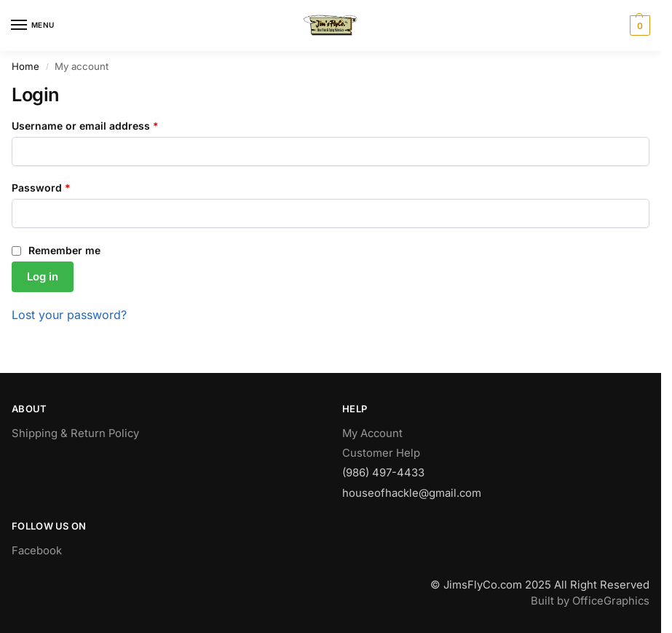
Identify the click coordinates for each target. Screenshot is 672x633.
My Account (372, 433)
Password (63, 187)
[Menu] (33, 25)
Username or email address (107, 125)
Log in (43, 277)
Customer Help (381, 453)
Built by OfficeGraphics (590, 601)
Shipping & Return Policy (75, 433)
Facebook (37, 551)
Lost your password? (69, 315)
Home (25, 66)
